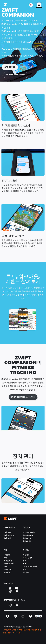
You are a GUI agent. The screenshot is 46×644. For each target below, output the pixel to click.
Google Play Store (16, 75)
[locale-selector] (31, 5)
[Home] (5, 5)
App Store (10, 67)
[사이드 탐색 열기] (39, 5)
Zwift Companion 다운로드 (23, 397)
